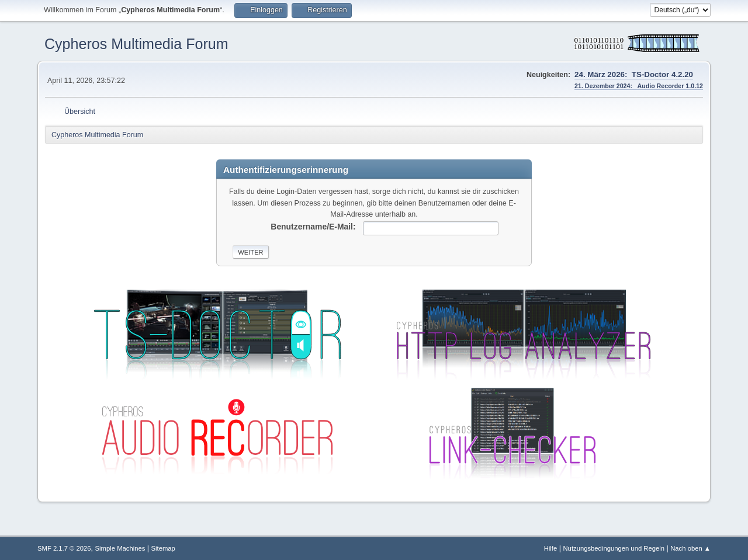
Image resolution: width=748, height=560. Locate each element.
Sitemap (163, 548)
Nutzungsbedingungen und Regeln (614, 548)
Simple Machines (120, 548)
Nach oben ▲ (690, 548)
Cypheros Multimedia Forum (136, 44)
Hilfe (551, 548)
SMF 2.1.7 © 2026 (64, 548)
